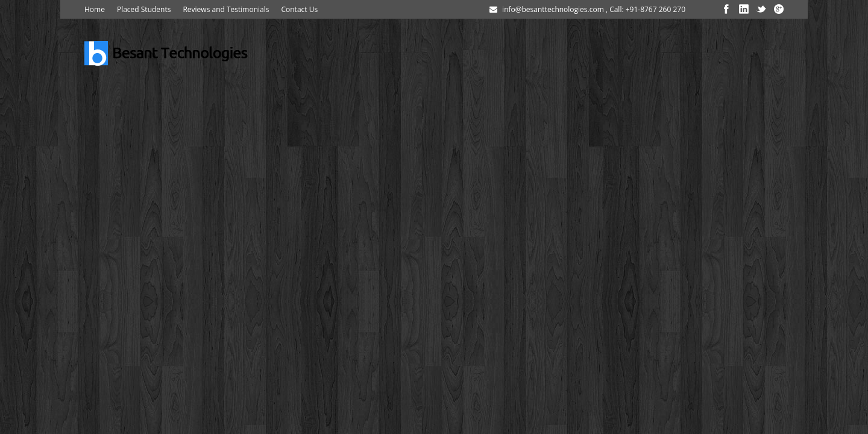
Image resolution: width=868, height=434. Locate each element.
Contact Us (299, 9)
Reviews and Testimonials (226, 9)
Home (95, 9)
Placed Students (144, 9)
